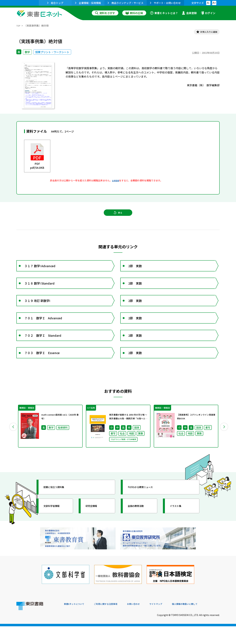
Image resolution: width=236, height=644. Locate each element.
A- (208, 3)
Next (224, 450)
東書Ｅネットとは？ (164, 13)
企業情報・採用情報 (88, 3)
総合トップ (55, 3)
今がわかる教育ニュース (145, 512)
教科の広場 (134, 13)
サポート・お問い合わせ (165, 3)
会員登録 (189, 13)
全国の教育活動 (140, 531)
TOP (19, 26)
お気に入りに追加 (206, 32)
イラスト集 (179, 531)
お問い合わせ (145, 622)
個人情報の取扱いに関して (204, 622)
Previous (12, 450)
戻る (118, 217)
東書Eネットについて (77, 622)
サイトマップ (171, 622)
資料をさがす (105, 13)
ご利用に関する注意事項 (113, 622)
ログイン (208, 13)
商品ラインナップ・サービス (126, 3)
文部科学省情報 (55, 531)
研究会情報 (95, 531)
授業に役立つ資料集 (58, 512)
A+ (214, 3)
